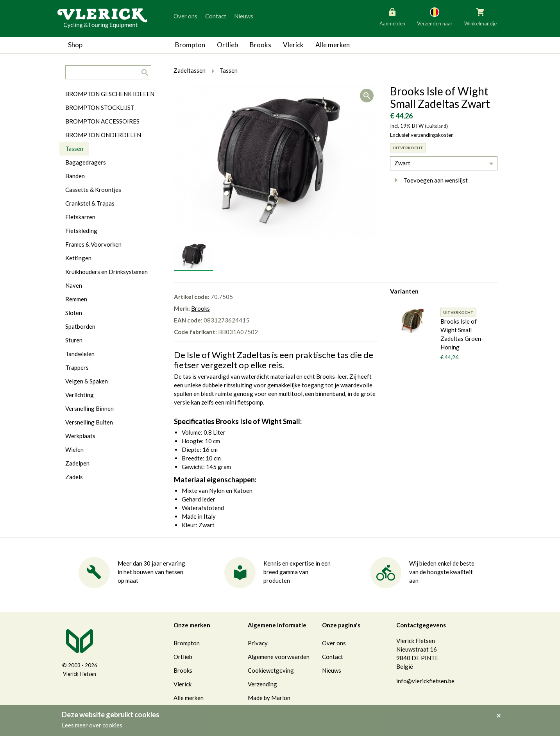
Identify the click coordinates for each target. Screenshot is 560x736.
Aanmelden (392, 16)
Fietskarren (80, 217)
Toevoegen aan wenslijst (429, 180)
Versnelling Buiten (89, 422)
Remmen (76, 299)
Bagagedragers (86, 162)
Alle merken (333, 45)
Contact (216, 16)
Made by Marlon (269, 698)
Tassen (74, 149)
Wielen (74, 449)
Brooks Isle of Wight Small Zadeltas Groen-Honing (462, 334)
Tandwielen (80, 354)
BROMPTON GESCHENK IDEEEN (110, 94)
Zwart (402, 163)
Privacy (258, 643)
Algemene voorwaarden (279, 657)
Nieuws (244, 16)
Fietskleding (81, 231)
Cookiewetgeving (271, 670)
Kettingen (78, 258)
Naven (74, 285)
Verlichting (80, 395)
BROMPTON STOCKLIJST (100, 107)
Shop (75, 45)
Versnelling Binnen (89, 408)
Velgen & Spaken (87, 381)
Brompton (190, 45)
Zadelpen (77, 463)
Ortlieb (227, 45)
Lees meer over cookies (92, 725)
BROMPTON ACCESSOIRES (102, 121)
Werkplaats (80, 436)
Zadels (74, 477)
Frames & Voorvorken (93, 244)
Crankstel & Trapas (90, 203)
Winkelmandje (480, 16)
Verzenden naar (435, 16)
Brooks (260, 45)
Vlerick (293, 45)
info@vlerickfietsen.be (425, 681)
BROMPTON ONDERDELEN (103, 135)
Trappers (77, 367)
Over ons (185, 16)
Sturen (74, 340)
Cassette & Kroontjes (93, 190)
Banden (75, 176)
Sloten (74, 313)
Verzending (262, 684)
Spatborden (80, 326)
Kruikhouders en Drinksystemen (106, 272)
